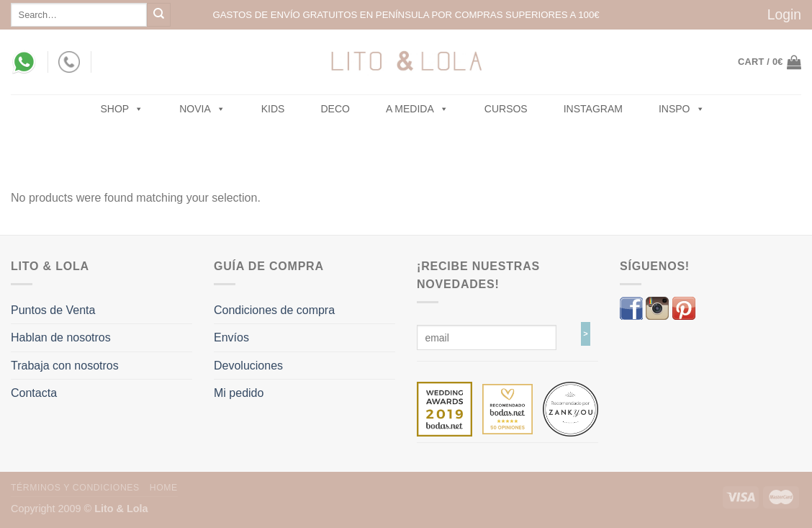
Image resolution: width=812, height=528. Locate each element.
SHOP (122, 109)
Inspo (682, 109)
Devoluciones (248, 366)
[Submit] (159, 15)
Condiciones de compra (274, 310)
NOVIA (202, 109)
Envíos (231, 337)
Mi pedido (239, 393)
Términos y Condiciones (75, 488)
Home (164, 488)
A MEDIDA (417, 109)
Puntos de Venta (53, 310)
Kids (273, 109)
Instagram (593, 109)
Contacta (34, 393)
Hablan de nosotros (61, 337)
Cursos (506, 109)
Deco (335, 109)
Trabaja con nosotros (65, 366)
